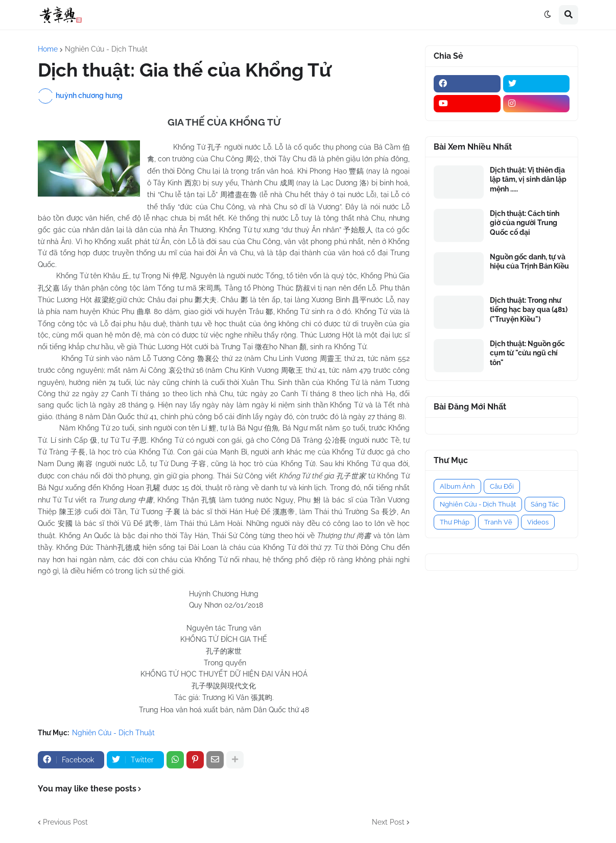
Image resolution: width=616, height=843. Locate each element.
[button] (548, 15)
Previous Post (65, 822)
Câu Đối (502, 486)
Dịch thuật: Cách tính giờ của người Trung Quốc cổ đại (525, 223)
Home (48, 49)
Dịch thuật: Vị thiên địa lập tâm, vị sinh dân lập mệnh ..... (528, 179)
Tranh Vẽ (498, 522)
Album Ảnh (457, 486)
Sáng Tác (545, 504)
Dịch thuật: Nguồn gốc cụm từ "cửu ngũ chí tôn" (527, 353)
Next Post (388, 822)
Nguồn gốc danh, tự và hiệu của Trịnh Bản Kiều (529, 261)
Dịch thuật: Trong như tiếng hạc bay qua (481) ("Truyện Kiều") (529, 309)
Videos (538, 522)
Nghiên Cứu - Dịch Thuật (106, 49)
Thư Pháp (455, 522)
